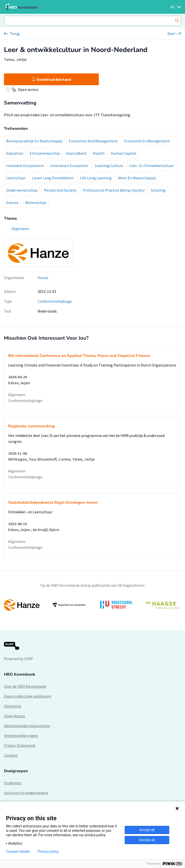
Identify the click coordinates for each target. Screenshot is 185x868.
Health (99, 153)
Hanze (43, 278)
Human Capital (124, 153)
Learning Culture (109, 166)
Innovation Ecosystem (69, 166)
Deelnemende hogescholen (27, 726)
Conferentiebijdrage (55, 301)
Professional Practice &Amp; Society (114, 190)
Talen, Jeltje (15, 59)
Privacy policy (48, 851)
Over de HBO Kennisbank (25, 686)
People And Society (60, 190)
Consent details (18, 851)
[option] (92, 605)
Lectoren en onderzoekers (26, 793)
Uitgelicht (13, 706)
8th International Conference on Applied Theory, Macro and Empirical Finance (79, 356)
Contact (11, 755)
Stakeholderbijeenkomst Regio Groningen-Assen (53, 502)
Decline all (147, 840)
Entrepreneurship (45, 153)
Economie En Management (147, 141)
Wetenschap (36, 202)
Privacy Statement (20, 745)
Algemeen (17, 395)
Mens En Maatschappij (137, 178)
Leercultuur (16, 178)
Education (15, 153)
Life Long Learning (96, 178)
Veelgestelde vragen (21, 735)
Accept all (147, 830)
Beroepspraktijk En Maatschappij (34, 141)
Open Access (14, 716)
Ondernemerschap (22, 190)
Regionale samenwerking (31, 426)
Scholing (158, 190)
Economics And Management (93, 141)
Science (12, 202)
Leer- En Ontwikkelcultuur (152, 166)
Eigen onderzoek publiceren (28, 696)
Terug (15, 33)
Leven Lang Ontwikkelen (53, 178)
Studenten (13, 783)
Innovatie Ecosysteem (25, 166)
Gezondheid (76, 153)
